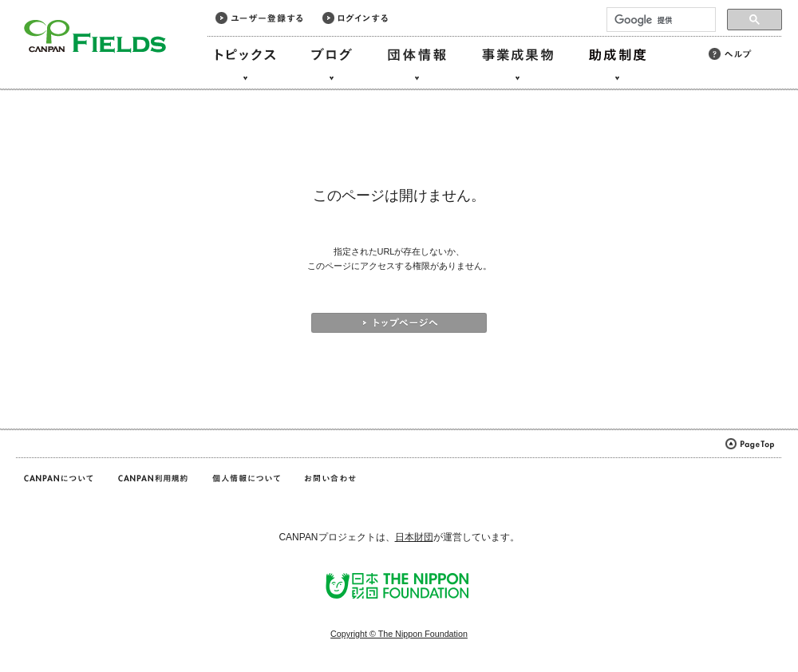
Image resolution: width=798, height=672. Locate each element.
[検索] (660, 20)
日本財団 (414, 537)
